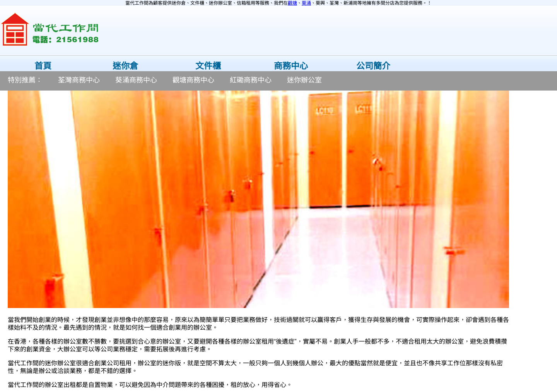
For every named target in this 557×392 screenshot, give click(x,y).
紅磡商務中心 (251, 80)
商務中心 (291, 66)
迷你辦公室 (304, 80)
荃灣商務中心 (79, 80)
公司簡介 (373, 66)
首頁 (43, 66)
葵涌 (306, 3)
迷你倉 (125, 66)
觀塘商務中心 (193, 80)
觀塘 (292, 3)
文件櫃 (208, 66)
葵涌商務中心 (136, 80)
